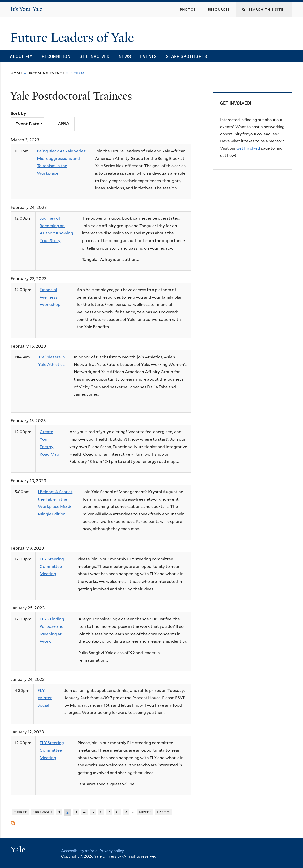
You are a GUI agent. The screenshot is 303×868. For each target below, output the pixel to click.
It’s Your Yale (26, 9)
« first (20, 812)
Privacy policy (112, 851)
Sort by (18, 113)
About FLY (21, 56)
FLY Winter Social (45, 698)
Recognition (56, 56)
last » (163, 812)
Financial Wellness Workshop (50, 297)
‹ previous (42, 812)
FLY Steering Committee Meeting (52, 566)
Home (16, 73)
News (125, 56)
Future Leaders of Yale (74, 38)
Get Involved (95, 56)
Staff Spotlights (187, 56)
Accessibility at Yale (79, 851)
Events (148, 56)
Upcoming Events (46, 73)
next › (145, 812)
